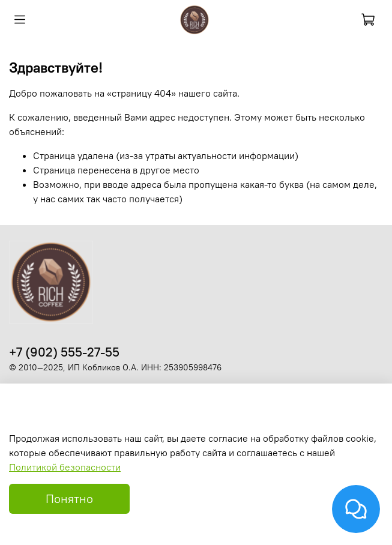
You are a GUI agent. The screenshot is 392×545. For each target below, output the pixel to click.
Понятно (69, 498)
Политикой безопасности (65, 467)
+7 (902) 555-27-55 (64, 352)
